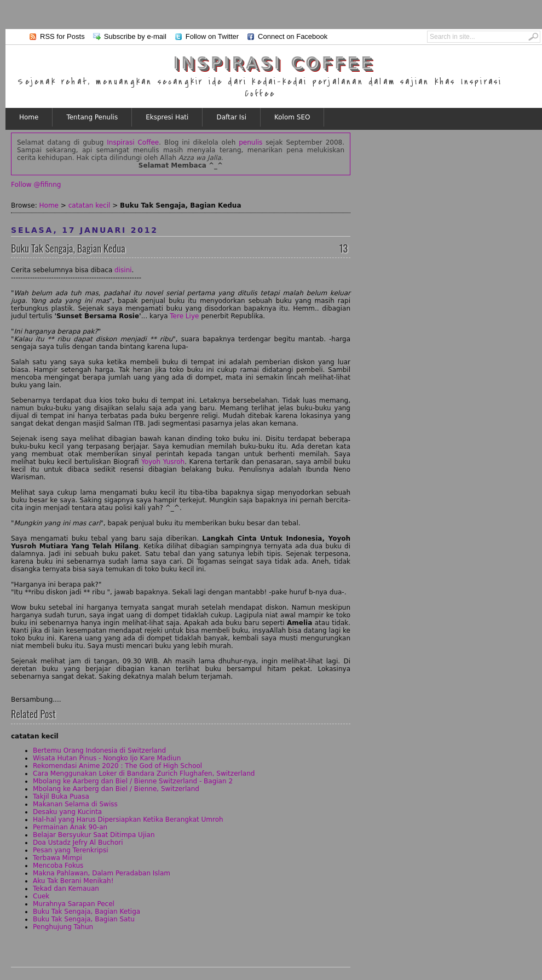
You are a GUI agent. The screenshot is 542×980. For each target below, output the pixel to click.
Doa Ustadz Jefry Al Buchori (78, 843)
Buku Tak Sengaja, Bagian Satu (84, 919)
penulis (250, 142)
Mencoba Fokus (58, 866)
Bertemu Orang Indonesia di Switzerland (99, 750)
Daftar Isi (231, 117)
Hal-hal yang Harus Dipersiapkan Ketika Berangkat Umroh (128, 819)
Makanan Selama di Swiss (75, 804)
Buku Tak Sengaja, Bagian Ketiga (87, 912)
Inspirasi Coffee (274, 63)
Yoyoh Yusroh (163, 462)
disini (123, 270)
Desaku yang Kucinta (67, 812)
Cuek (41, 896)
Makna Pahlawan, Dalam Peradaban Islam (102, 873)
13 (344, 248)
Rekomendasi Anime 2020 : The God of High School (117, 766)
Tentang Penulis (92, 117)
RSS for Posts (62, 36)
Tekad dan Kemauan (66, 889)
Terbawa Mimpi (57, 858)
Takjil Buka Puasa (61, 796)
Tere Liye (184, 316)
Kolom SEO (292, 117)
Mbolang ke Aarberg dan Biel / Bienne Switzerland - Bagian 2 (133, 781)
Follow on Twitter (212, 36)
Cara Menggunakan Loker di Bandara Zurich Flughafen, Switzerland (144, 773)
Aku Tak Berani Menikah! (73, 881)
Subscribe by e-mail (135, 36)
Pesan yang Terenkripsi (70, 850)
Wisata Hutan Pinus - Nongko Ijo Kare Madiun (107, 758)
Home (29, 117)
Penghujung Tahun (63, 927)
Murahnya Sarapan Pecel (74, 904)
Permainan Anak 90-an (70, 827)
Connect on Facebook (293, 36)
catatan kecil (90, 205)
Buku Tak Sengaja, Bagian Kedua (68, 248)
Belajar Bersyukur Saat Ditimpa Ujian (94, 835)
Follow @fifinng (36, 185)
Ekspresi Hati (167, 117)
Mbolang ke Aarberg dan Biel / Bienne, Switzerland (116, 789)
